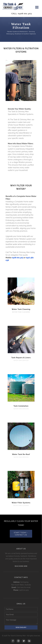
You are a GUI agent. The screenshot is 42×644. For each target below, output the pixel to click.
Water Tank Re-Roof (21, 454)
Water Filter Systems (21, 503)
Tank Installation (21, 406)
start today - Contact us (21, 534)
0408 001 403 (18, 258)
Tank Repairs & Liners (21, 358)
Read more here (21, 566)
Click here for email (23, 587)
